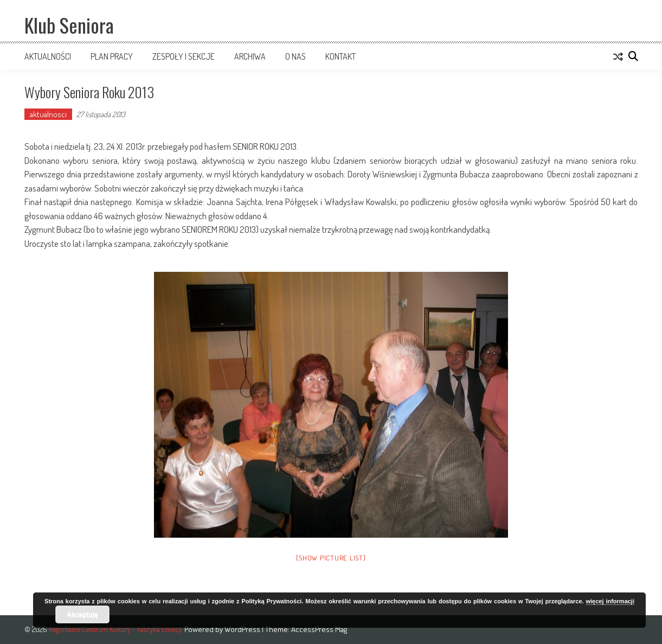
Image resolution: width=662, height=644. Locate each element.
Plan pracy (112, 56)
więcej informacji (610, 601)
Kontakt (340, 56)
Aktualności (48, 56)
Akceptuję (82, 615)
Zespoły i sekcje (184, 56)
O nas (295, 56)
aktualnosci (48, 114)
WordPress (243, 629)
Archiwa (250, 56)
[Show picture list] (331, 558)
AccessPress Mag (319, 629)
